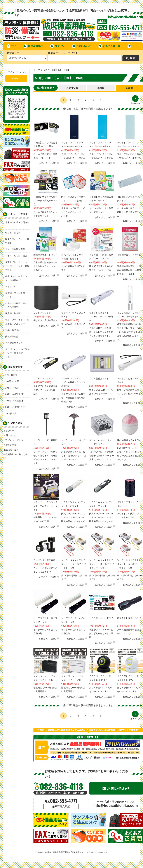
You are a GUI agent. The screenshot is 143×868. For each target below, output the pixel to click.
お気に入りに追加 (49, 163)
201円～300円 (12, 388)
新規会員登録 (33, 46)
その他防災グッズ (14, 343)
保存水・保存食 (13, 233)
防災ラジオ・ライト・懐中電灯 (17, 241)
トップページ (10, 431)
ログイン (57, 46)
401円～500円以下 (14, 401)
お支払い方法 (10, 445)
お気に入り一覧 (109, 46)
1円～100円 (11, 375)
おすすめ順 (72, 88)
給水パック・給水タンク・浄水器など (16, 278)
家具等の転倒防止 (14, 313)
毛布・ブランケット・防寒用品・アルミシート (17, 322)
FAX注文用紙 (61, 806)
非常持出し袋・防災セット (17, 224)
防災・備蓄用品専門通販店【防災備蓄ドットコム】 (69, 852)
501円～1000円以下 (15, 407)
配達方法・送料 (11, 450)
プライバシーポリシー (14, 440)
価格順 (101, 88)
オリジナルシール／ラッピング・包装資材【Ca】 (17, 353)
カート (133, 46)
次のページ (135, 100)
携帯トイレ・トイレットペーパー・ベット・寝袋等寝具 (17, 266)
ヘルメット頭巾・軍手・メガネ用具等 (17, 305)
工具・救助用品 (13, 330)
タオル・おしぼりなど (16, 256)
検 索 (131, 58)
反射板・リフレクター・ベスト (17, 295)
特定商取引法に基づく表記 (16, 456)
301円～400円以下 (14, 394)
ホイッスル (11, 286)
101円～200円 (12, 381)
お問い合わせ (81, 46)
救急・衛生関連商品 (15, 249)
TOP (11, 46)
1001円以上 (11, 413)
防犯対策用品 (12, 336)
